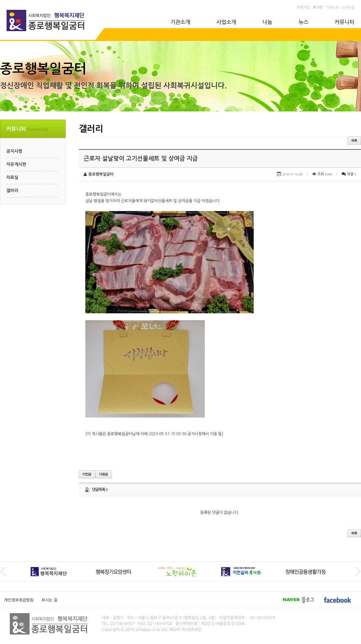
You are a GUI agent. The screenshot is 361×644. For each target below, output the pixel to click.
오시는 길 (49, 600)
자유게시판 (16, 164)
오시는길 (348, 7)
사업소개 (226, 22)
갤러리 (12, 191)
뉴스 (304, 22)
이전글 (87, 474)
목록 (354, 141)
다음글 (104, 474)
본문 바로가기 (0, 0)
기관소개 (332, 7)
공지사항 (14, 151)
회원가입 (303, 7)
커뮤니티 (345, 22)
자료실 (12, 177)
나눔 (267, 22)
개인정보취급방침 (19, 600)
